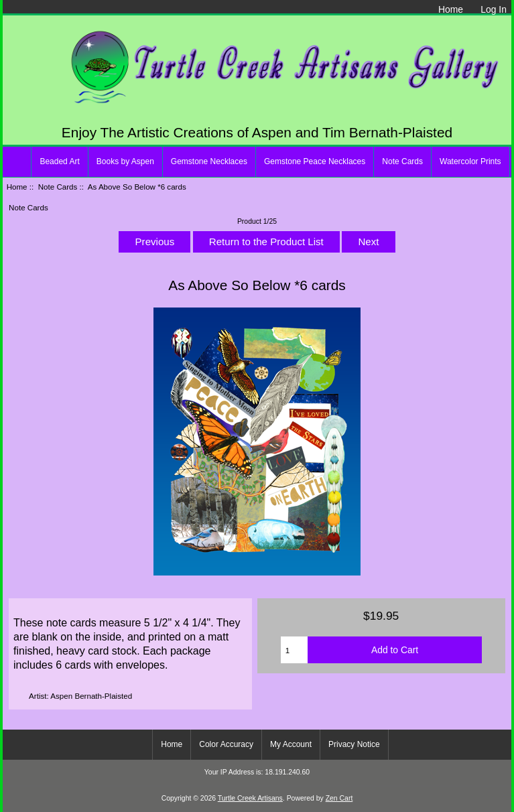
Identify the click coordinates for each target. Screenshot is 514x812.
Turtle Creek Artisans (250, 798)
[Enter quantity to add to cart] (295, 650)
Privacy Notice (354, 744)
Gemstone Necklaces (209, 161)
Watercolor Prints (470, 161)
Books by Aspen (125, 161)
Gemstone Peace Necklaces (315, 161)
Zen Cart (339, 798)
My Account (291, 744)
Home (451, 9)
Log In (494, 9)
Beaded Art (59, 161)
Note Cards (58, 187)
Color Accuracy (226, 744)
